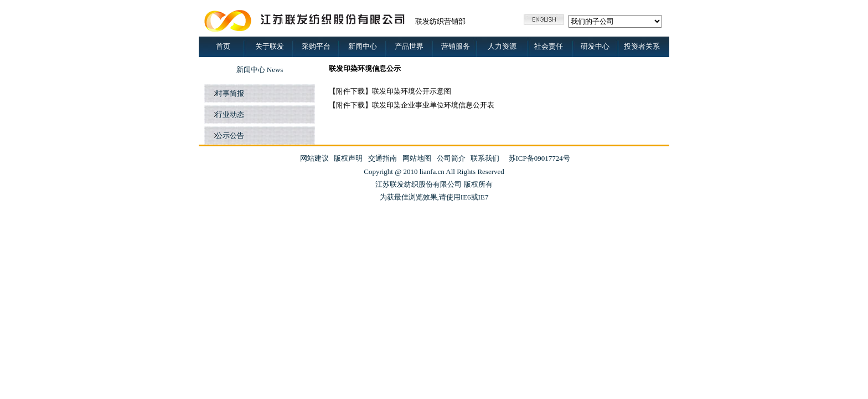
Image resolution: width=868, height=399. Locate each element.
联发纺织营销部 (440, 21)
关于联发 (270, 46)
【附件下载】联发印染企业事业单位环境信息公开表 (412, 105)
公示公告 (228, 135)
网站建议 (314, 158)
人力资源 (502, 46)
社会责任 (549, 46)
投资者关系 (642, 46)
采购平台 (316, 46)
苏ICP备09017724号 (539, 158)
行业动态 (228, 114)
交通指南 (383, 158)
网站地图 (417, 158)
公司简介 (451, 158)
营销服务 (456, 46)
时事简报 (228, 93)
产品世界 (409, 46)
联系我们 (485, 158)
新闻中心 (363, 46)
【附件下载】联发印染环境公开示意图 (390, 91)
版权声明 (348, 158)
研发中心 (595, 46)
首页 (223, 46)
